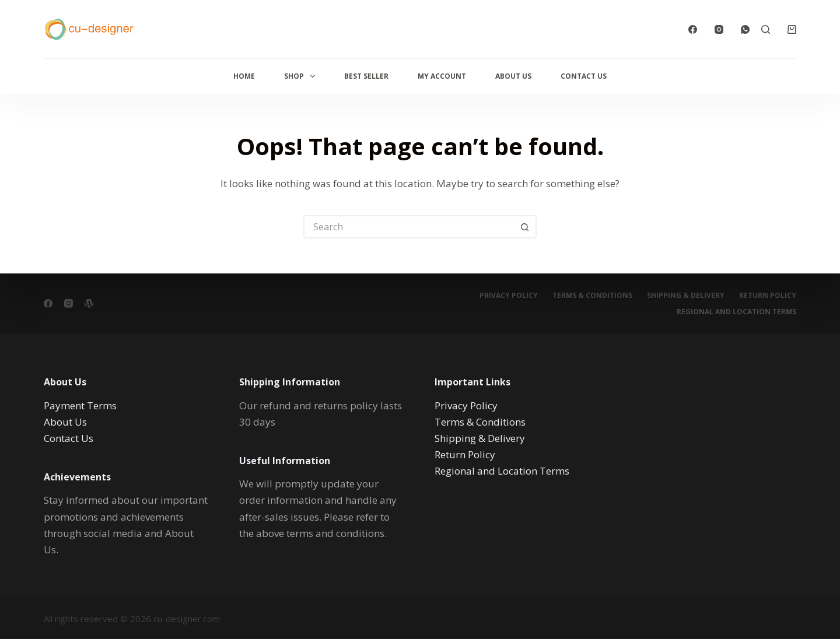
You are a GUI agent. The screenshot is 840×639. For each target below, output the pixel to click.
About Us (513, 76)
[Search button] (525, 227)
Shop (302, 76)
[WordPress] (89, 303)
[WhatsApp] (745, 29)
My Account (442, 76)
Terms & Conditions (592, 296)
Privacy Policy (509, 296)
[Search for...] (408, 227)
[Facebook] (693, 29)
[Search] (766, 29)
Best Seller (366, 76)
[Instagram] (719, 29)
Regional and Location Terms (736, 312)
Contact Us (584, 76)
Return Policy (768, 296)
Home (244, 76)
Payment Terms (80, 405)
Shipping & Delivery (686, 296)
